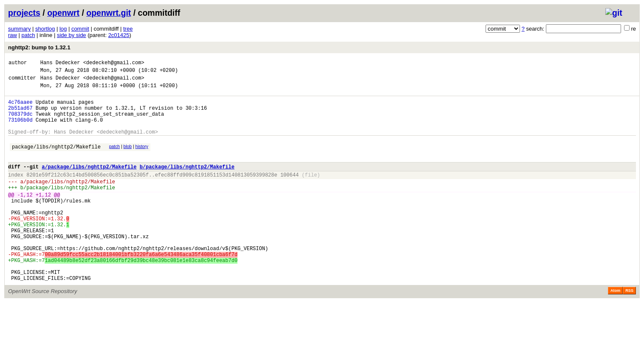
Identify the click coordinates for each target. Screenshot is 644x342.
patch (28, 35)
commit (80, 29)
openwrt (63, 13)
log (63, 29)
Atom (615, 330)
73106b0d (20, 130)
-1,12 (25, 216)
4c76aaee (20, 108)
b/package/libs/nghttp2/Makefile (187, 183)
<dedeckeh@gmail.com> (114, 64)
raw (13, 35)
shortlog (45, 29)
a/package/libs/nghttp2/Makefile (89, 183)
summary (19, 29)
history (141, 159)
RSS (629, 330)
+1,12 (43, 216)
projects (24, 13)
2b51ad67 (20, 115)
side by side (72, 35)
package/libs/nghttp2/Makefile (56, 161)
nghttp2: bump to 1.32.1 (39, 47)
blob (128, 159)
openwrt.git (109, 13)
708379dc (20, 123)
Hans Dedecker (60, 64)
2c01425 (119, 35)
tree (128, 29)
